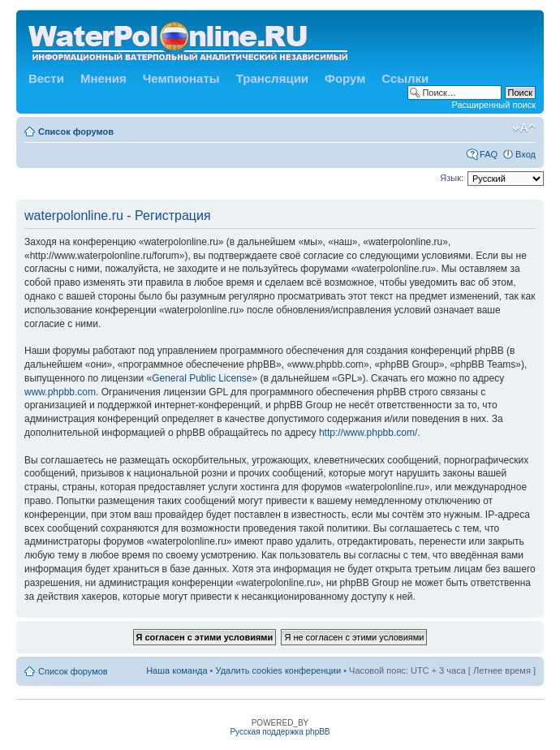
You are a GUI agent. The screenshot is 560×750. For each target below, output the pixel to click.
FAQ (489, 154)
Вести (46, 78)
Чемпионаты (181, 78)
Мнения (103, 78)
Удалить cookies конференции (279, 670)
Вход (526, 154)
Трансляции (272, 78)
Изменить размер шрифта (524, 128)
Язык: (452, 178)
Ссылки (405, 78)
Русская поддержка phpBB (280, 732)
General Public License (202, 378)
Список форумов (76, 131)
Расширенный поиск (493, 105)
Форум (345, 78)
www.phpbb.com (60, 392)
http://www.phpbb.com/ (368, 433)
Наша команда (177, 670)
